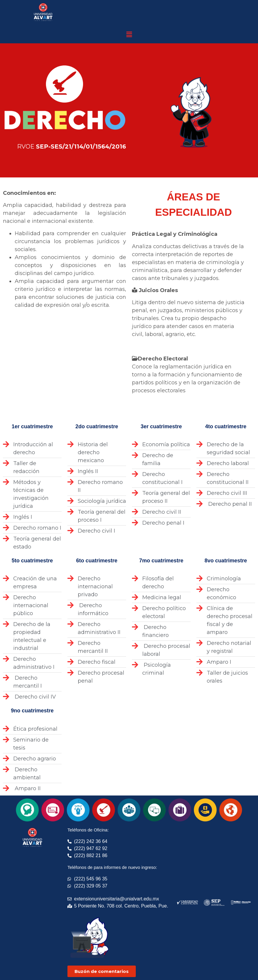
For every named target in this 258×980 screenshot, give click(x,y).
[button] (129, 35)
